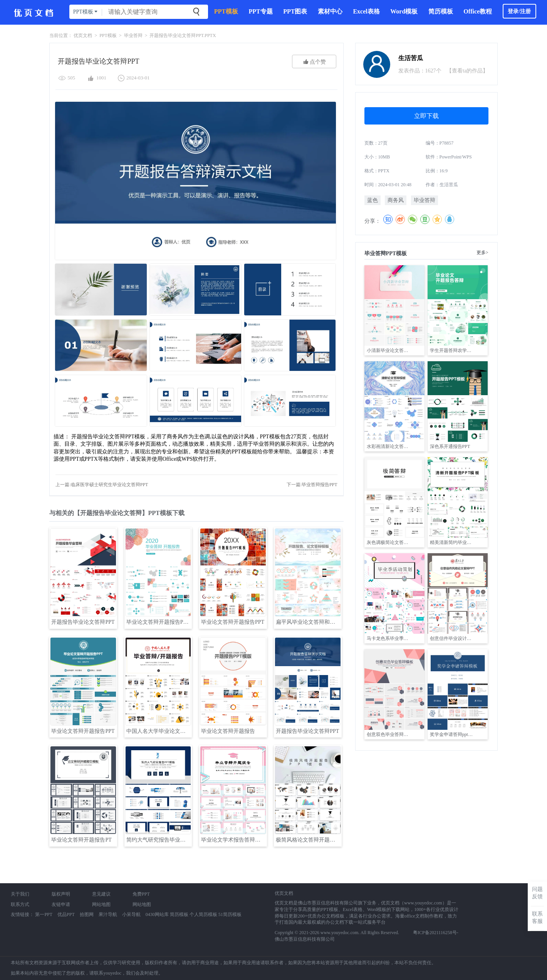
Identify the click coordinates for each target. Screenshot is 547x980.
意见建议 (101, 894)
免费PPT (141, 894)
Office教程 (478, 11)
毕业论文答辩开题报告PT (81, 840)
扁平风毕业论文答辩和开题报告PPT (308, 622)
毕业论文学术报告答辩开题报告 (234, 840)
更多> (482, 253)
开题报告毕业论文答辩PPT (83, 622)
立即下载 (426, 116)
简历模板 (441, 11)
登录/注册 (519, 11)
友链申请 (61, 904)
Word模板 (404, 11)
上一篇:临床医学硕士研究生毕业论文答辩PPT (102, 485)
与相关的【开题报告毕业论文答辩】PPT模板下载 (117, 513)
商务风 (396, 200)
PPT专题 (260, 11)
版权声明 (61, 894)
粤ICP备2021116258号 (435, 933)
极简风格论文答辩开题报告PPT (308, 840)
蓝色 (372, 200)
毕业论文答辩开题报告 (228, 731)
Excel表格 (366, 11)
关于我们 (20, 894)
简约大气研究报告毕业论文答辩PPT (159, 840)
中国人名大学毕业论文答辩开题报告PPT (159, 731)
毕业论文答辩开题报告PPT (233, 622)
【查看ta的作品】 (467, 71)
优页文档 (83, 35)
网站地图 (101, 904)
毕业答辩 (133, 35)
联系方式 (20, 904)
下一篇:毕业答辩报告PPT (312, 485)
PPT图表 (295, 11)
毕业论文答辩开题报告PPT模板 (159, 622)
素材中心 (330, 11)
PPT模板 (226, 11)
